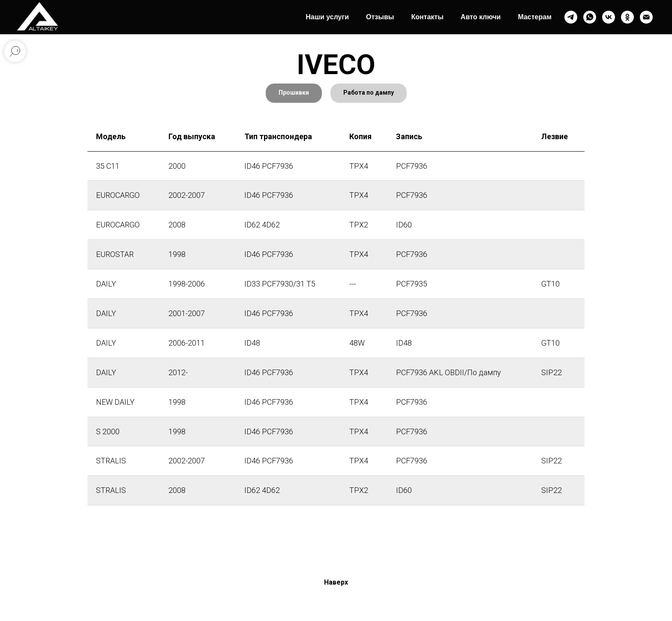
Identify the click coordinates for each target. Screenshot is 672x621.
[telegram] (571, 17)
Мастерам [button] (535, 17)
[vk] (609, 17)
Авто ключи (481, 17)
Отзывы (380, 17)
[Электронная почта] (646, 17)
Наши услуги (327, 17)
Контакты (427, 17)
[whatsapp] (590, 17)
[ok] (627, 17)
